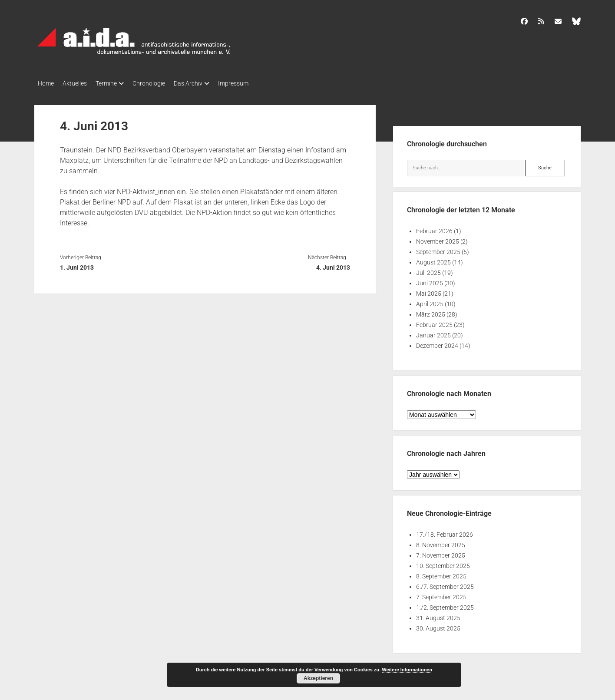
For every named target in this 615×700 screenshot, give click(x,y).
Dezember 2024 (437, 343)
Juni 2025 (430, 281)
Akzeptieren (318, 678)
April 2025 (430, 301)
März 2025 (431, 312)
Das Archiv (205, 83)
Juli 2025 (428, 270)
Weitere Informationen (407, 670)
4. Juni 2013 (333, 265)
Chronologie (162, 83)
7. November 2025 (441, 553)
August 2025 (433, 260)
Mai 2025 (429, 291)
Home (46, 83)
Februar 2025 (434, 322)
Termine (115, 83)
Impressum (255, 83)
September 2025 (438, 249)
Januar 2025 (433, 333)
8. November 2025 (441, 542)
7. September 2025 (441, 594)
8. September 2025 (441, 574)
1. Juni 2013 (77, 265)
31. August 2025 (438, 615)
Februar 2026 (434, 228)
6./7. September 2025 (445, 584)
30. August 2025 (438, 626)
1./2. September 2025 (445, 605)
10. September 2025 (443, 563)
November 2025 (438, 239)
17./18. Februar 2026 (445, 532)
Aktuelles (79, 83)
